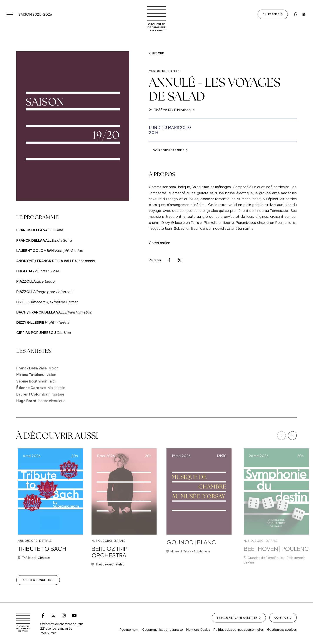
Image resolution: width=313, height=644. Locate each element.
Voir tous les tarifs (171, 150)
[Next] (292, 436)
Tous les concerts (38, 580)
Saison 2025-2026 (35, 14)
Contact (283, 618)
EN (304, 14)
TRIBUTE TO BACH (50, 549)
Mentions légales (198, 629)
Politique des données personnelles (239, 629)
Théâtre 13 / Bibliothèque (174, 110)
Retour (156, 53)
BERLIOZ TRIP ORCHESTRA (123, 552)
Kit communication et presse (162, 629)
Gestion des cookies (282, 629)
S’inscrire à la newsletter (239, 618)
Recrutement (129, 629)
